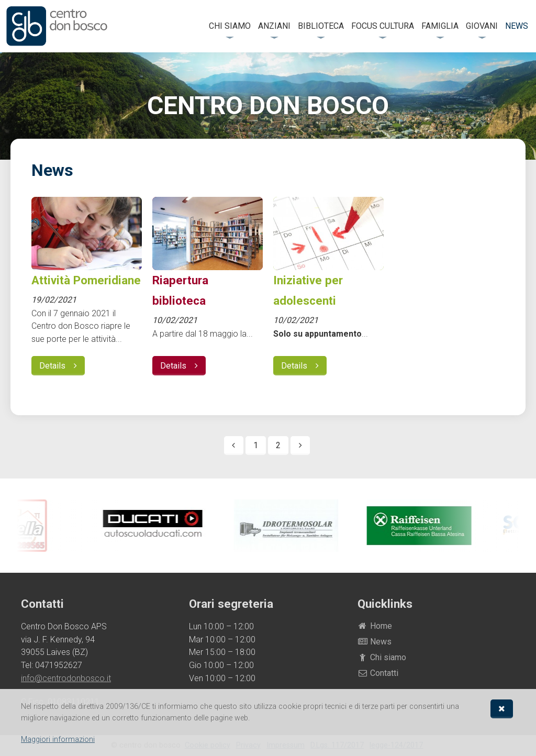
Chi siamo (230, 26)
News (517, 26)
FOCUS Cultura (383, 26)
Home (375, 626)
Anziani (274, 26)
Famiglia (440, 26)
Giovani (482, 26)
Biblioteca (321, 26)
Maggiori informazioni (58, 740)
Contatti (378, 673)
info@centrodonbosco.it (66, 678)
